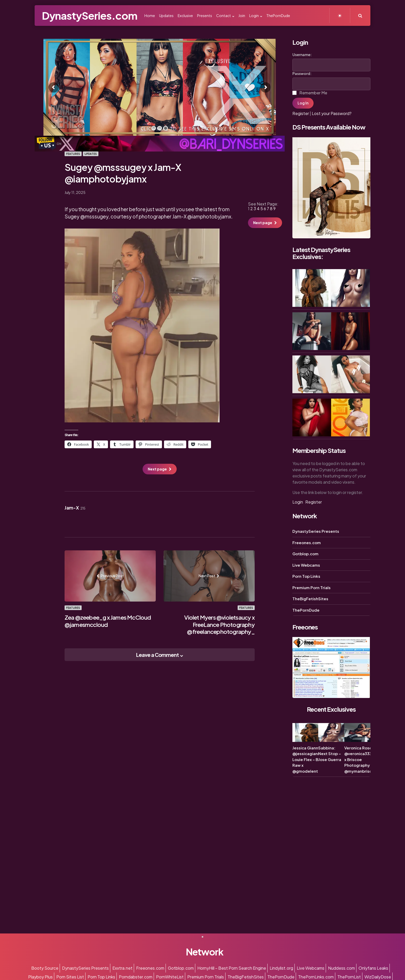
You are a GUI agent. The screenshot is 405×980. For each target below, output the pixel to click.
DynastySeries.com (89, 15)
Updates (91, 154)
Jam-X (75, 508)
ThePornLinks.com (316, 977)
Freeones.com (307, 542)
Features (73, 154)
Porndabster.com (136, 977)
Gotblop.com (305, 554)
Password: (302, 73)
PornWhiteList (170, 977)
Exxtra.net (122, 968)
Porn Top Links (306, 576)
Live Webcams (306, 565)
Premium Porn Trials (311, 587)
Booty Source (45, 968)
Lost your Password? (332, 113)
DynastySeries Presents (316, 531)
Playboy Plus (40, 977)
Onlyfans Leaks (373, 968)
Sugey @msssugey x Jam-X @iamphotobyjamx (123, 173)
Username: (302, 55)
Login (298, 502)
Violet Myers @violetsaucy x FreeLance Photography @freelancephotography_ (219, 624)
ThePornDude (306, 610)
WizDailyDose (378, 977)
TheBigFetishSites (310, 599)
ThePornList (349, 977)
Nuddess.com (341, 968)
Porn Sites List (70, 977)
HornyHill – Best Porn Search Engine (232, 968)
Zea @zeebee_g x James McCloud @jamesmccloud (108, 621)
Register (301, 113)
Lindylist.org (281, 968)
